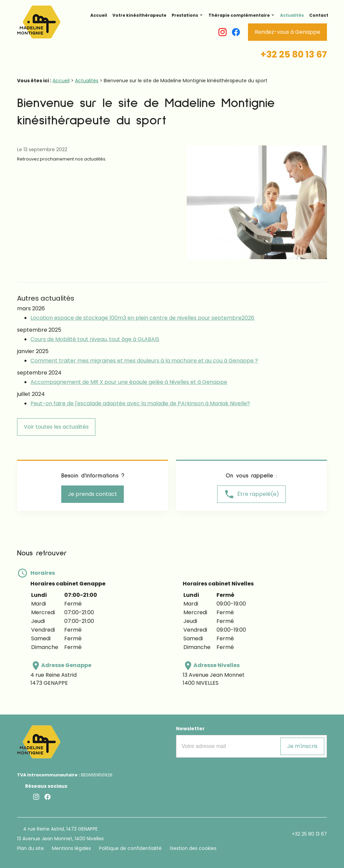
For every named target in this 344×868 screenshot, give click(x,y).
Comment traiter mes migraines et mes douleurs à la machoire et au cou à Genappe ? (144, 361)
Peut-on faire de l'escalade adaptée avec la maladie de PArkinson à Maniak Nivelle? (140, 403)
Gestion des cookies (193, 848)
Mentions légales (71, 848)
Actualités (292, 15)
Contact (319, 15)
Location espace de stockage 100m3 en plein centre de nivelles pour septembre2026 (142, 318)
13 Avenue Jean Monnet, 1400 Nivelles (60, 839)
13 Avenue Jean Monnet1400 (214, 679)
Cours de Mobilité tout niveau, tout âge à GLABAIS (95, 339)
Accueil (99, 15)
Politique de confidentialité (130, 848)
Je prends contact (93, 494)
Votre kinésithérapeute (139, 15)
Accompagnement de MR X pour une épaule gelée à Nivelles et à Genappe (129, 382)
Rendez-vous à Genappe (287, 32)
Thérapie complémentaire (239, 15)
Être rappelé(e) (251, 494)
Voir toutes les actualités (56, 427)
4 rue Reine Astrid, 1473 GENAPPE (60, 829)
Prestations (185, 15)
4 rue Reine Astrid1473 (54, 679)
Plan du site (30, 848)
